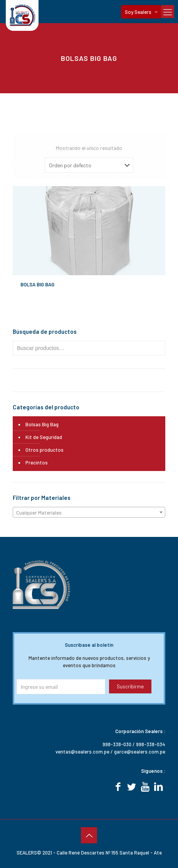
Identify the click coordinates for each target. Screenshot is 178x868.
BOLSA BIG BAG (37, 284)
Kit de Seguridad (44, 437)
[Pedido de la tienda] (89, 165)
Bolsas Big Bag (42, 424)
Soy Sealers (142, 12)
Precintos (37, 463)
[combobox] (89, 512)
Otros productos (44, 450)
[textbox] (89, 513)
